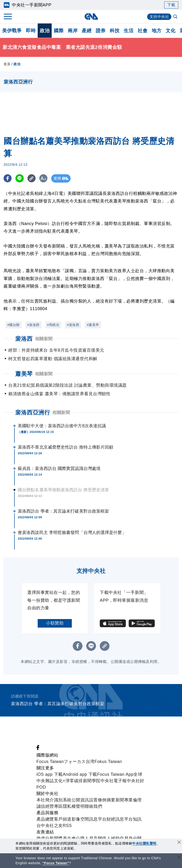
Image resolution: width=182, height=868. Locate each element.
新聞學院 (92, 781)
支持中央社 (159, 17)
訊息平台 (98, 819)
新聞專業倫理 (129, 800)
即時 (31, 31)
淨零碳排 (74, 781)
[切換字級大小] (44, 178)
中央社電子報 (114, 781)
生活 (129, 31)
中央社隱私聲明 (144, 843)
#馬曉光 (53, 325)
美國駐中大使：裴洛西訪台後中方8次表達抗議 (62, 426)
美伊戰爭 (12, 31)
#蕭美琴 (93, 325)
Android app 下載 (80, 774)
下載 (171, 5)
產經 (87, 31)
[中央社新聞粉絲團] (38, 749)
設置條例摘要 (102, 800)
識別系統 (63, 800)
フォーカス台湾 (79, 762)
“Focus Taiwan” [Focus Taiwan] (56, 863)
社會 (143, 31)
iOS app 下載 (50, 774)
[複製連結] (32, 178)
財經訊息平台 (120, 819)
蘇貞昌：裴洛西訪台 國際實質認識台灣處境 (59, 468)
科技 (115, 31)
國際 (59, 31)
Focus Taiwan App (115, 774)
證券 (101, 31)
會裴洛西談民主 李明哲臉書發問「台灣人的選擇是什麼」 (72, 533)
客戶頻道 (63, 819)
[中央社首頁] (91, 16)
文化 (171, 31)
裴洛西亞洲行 (33, 412)
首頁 (7, 64)
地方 (157, 31)
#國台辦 (14, 325)
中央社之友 (52, 826)
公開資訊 (80, 800)
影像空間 (80, 819)
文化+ (60, 781)
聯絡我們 (93, 806)
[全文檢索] (176, 17)
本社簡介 (45, 800)
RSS (67, 826)
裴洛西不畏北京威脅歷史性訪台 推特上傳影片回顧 (66, 447)
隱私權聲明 (74, 806)
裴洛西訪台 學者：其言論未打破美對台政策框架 (63, 511)
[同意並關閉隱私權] (179, 843)
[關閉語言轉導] (179, 857)
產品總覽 (45, 819)
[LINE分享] (20, 178)
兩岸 (73, 31)
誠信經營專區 (50, 806)
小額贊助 (55, 623)
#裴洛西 (33, 325)
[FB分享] (8, 178)
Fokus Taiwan (108, 762)
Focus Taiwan (50, 762)
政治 (45, 31)
